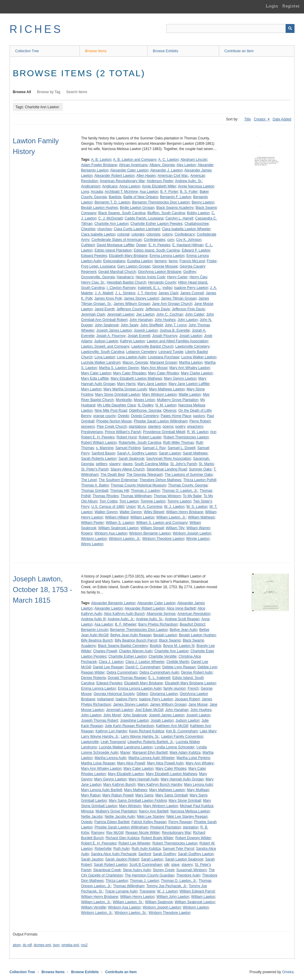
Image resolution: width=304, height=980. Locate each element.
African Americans (133, 165)
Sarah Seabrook (131, 459)
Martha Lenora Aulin (110, 758)
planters (154, 427)
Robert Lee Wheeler (134, 843)
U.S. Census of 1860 (108, 507)
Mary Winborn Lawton (159, 394)
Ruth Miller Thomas (178, 443)
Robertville (103, 849)
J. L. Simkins (125, 293)
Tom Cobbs (109, 501)
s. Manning (105, 448)
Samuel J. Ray (154, 448)
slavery (115, 464)
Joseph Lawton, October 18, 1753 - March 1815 (42, 590)
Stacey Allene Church (128, 469)
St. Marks (206, 464)
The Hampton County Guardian (149, 875)
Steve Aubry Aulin (137, 870)
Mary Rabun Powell (118, 795)
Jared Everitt (104, 309)
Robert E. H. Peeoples (99, 843)
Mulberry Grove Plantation (177, 400)
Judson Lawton (106, 341)
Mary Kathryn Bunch (119, 785)
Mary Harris (126, 384)
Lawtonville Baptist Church (152, 346)
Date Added (282, 119)
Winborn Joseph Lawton (192, 533)
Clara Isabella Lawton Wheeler (186, 229)
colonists (153, 234)
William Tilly (175, 528)
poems (168, 427)
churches (105, 229)
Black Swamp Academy (175, 208)
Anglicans (110, 186)
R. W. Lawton (198, 432)
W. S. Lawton (197, 507)
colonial (123, 234)
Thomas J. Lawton (145, 491)
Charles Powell (105, 651)
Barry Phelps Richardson (158, 624)
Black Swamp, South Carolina (122, 213)
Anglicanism (91, 186)
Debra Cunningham (122, 672)
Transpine (147, 891)
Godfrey (190, 272)
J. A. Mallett (104, 293)
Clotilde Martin (178, 662)
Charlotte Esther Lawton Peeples (156, 224)
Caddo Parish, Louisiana (144, 218)
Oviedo (123, 416)
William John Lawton (173, 897)
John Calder (195, 314)
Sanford (145, 854)
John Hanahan (141, 320)
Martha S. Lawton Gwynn (119, 368)
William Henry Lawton (137, 897)
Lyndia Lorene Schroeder (175, 747)
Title (248, 119)
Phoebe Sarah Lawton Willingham (160, 421)
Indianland (105, 699)
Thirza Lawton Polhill (200, 480)
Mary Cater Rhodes (163, 373)
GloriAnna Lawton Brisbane (159, 272)
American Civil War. (173, 176)
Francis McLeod (192, 261)
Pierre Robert (200, 421)
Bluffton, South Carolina (166, 213)
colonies (138, 234)
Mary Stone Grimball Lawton (117, 394)
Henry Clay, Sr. (93, 282)
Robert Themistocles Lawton (186, 437)
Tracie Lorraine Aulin (121, 891)
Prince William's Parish (123, 432)
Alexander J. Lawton (166, 170)
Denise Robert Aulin (197, 672)
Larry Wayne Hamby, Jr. (100, 736)
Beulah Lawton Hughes (99, 208)
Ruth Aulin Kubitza (146, 849)
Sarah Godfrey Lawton (196, 854)
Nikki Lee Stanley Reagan (187, 817)
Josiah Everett (139, 336)
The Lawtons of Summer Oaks (189, 475)
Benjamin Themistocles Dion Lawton (161, 202)
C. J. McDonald (110, 218)
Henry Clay (198, 277)
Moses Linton (144, 400)
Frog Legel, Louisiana (98, 266)
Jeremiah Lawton (120, 314)
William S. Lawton (120, 523)
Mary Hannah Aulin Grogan (182, 779)
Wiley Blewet (154, 512)
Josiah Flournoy (165, 336)
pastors (199, 416)
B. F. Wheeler (126, 624)
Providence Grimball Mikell (164, 432)
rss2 (84, 945)
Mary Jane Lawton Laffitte (189, 384)
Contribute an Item (239, 51)
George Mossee (165, 266)
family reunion (175, 688)
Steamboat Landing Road (167, 469)
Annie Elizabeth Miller (159, 186)
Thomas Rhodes (105, 496)
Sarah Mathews (195, 453)
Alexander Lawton (109, 608)
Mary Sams (144, 795)
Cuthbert (88, 245)
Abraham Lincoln (194, 160)
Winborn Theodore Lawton (163, 539)
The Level (89, 480)
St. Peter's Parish (95, 469)
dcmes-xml (42, 945)
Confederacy (185, 234)
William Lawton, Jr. (171, 517)
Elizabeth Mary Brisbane (128, 256)
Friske (212, 261)
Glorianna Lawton (164, 694)
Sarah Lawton (170, 453)
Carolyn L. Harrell (179, 218)
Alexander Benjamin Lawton (113, 603)
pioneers (88, 427)
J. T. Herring (147, 293)
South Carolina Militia (151, 464)
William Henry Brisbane (185, 512)
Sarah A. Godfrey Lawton (137, 453)
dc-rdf (27, 945)
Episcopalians (114, 261)
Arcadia (97, 192)
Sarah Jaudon (92, 859)
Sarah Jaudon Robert (122, 859)
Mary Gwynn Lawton (180, 378)
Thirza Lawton (117, 881)
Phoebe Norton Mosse (114, 421)
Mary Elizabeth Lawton (126, 774)
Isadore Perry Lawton (191, 288)
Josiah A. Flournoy (111, 336)
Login (272, 6)
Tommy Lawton (179, 501)
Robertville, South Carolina (140, 443)
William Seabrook (159, 902)
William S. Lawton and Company (162, 523)
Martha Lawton (191, 362)
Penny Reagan (180, 822)
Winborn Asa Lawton (111, 533)
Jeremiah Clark (93, 314)
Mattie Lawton (190, 394)
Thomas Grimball (95, 491)
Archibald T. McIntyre (121, 192)
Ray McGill (115, 833)
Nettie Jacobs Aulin (120, 817)
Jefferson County (130, 309)
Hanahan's (125, 277)
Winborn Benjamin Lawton (150, 533)
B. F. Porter (169, 192)
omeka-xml (70, 945)
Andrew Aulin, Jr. (121, 619)
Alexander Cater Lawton (129, 170)
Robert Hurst (126, 437)
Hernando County (162, 282)
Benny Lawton (203, 202)
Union (131, 507)
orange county (104, 416)
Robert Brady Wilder (157, 838)
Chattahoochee (196, 224)
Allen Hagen (146, 176)
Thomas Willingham (136, 496)
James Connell (192, 293)
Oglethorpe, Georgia (145, 411)
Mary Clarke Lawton (197, 373)
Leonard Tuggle (171, 352)
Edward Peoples (109, 683)
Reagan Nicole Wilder (142, 833)
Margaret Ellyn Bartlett (150, 752)
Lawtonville (90, 742)
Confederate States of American (117, 240)
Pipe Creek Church (112, 427)
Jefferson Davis (158, 309)
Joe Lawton (145, 314)
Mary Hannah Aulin (144, 779)
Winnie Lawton (198, 539)
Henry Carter (177, 277)
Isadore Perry (126, 699)
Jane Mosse (198, 704)
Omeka (288, 972)
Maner (125, 752)
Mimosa (87, 811)
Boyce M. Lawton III (179, 646)
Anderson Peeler (160, 181)
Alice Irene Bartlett (181, 608)
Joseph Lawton (146, 330)
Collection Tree (27, 51)
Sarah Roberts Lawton (99, 459)
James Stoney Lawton (141, 298)
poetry (180, 427)
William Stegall (152, 528)
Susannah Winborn (191, 870)
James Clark (168, 293)
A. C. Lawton (168, 160)
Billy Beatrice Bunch (97, 640)
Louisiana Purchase (164, 357)
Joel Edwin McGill (149, 710)
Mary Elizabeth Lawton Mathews (136, 378)
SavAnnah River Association (168, 459)
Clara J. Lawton (111, 662)
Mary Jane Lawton (152, 384)
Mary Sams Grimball (171, 795)
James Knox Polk (108, 298)
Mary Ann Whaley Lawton (190, 368)
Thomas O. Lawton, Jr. (180, 491)
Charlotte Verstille (163, 656)
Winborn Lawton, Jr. (124, 539)
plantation (191, 827)
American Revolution (194, 614)
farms (173, 261)
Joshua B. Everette (175, 330)
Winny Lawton (92, 544)
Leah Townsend (113, 742)
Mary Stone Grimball (185, 801)
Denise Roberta (93, 678)
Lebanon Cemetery (141, 352)
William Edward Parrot (197, 891)
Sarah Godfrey (164, 854)
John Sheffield (151, 325)
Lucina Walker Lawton (199, 357)
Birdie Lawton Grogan (137, 208)
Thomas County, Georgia (188, 485)
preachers (195, 427)
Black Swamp (170, 640)
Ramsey (98, 833)
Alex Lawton (186, 165)
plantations (137, 427)
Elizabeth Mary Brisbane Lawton (190, 683)
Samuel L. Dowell (181, 448)
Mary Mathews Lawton (167, 389)
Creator (260, 119)
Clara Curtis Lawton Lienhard (137, 229)
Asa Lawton (149, 192)
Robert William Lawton (99, 443)
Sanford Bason (103, 453)
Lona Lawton (105, 357)
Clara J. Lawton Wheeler (145, 662)
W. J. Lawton (174, 507)
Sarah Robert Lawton (111, 865)
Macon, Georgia (135, 362)
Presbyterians (92, 432)
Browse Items (96, 51)
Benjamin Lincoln (95, 630)
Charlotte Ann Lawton (111, 224)
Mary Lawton (91, 389)
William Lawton (142, 517)
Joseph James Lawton (114, 330)
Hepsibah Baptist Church (126, 282)
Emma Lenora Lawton (167, 256)
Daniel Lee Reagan (108, 667)
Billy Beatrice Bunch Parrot (136, 640)
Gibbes (142, 694)
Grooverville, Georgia (98, 277)
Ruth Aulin (122, 849)
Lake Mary (208, 731)
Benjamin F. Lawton (176, 197)
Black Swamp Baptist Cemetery (123, 646)
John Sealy (129, 325)
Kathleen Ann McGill (172, 726)
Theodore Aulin (188, 875)
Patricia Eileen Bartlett (112, 822)
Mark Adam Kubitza (185, 752)
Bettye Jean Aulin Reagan (131, 635)
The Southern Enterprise (118, 480)
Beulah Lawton (165, 635)
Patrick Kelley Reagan (149, 822)
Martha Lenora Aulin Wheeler (151, 758)
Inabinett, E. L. (149, 288)
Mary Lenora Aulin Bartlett (102, 790)
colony (168, 234)
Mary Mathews (136, 790)
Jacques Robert (187, 699)
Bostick (155, 646)
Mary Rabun (91, 795)
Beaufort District (192, 624)
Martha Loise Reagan (98, 763)
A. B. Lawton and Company (135, 160)
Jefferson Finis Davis (188, 309)
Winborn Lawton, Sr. (131, 913)
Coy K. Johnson (189, 240)
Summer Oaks (200, 469)
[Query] (230, 28)
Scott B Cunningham (146, 865)
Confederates (154, 240)
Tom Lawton (129, 501)
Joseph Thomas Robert (100, 720)
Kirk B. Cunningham (182, 731)
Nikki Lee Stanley (151, 817)
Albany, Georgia (162, 165)
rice (213, 432)
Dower (141, 245)
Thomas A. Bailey (95, 485)
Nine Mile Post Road (111, 411)
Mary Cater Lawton (96, 373)
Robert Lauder (150, 437)
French (193, 688)
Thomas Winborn (167, 496)
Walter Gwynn (131, 512)
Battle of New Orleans (141, 197)
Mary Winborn (130, 806)
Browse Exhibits (166, 51)
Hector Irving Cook (150, 277)
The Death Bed (112, 475)
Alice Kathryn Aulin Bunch (124, 614)
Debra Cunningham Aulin (159, 672)
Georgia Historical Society (114, 694)
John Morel (112, 715)
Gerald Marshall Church (117, 272)
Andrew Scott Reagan (182, 619)
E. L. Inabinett (159, 678)
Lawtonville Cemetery (193, 346)
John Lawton (188, 320)
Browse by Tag (49, 92)
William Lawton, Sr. (128, 902)
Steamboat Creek (107, 870)
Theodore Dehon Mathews (160, 480)
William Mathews (201, 517)
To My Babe (192, 496)
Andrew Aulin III (93, 619)
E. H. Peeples (159, 245)
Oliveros (170, 411)
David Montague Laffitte (116, 245)
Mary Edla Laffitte (95, 378)
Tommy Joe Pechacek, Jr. (167, 886)
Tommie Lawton (153, 501)
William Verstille (94, 907)
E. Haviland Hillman (188, 245)
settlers (101, 464)
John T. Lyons (176, 325)
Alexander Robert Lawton (114, 176)
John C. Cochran (170, 314)
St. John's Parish (183, 464)
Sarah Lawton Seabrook (184, 859)
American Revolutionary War (122, 181)
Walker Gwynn (106, 512)
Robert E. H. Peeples (98, 437)
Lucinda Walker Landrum (101, 362)
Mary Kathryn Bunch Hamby (160, 785)
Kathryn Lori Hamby (111, 731)
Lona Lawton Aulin (132, 357)
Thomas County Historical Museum (138, 485)
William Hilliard (117, 517)
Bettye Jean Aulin (184, 630)
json (56, 945)
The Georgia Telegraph (144, 475)
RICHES (36, 29)
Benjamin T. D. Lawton (112, 202)
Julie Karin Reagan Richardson (129, 726)
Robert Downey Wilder (193, 838)
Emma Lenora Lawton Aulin (140, 688)
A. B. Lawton (101, 160)
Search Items (77, 92)
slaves (127, 464)
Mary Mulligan (198, 790)
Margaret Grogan (163, 362)
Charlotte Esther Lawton (128, 656)
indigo (167, 288)
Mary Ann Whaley (199, 763)
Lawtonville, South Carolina (103, 352)
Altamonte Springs (161, 614)
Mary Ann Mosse (154, 368)
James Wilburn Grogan (132, 304)
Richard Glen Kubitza (122, 838)
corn (171, 240)
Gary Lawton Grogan (134, 266)
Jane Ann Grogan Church (172, 304)
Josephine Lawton (134, 720)
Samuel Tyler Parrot (178, 849)
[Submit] (290, 28)
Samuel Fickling (128, 448)
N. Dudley (146, 405)
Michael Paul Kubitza (197, 806)
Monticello (124, 400)
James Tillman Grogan (179, 298)
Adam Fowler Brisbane (99, 165)
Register (291, 6)
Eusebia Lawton (140, 261)
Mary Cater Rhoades (130, 373)
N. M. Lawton (166, 405)
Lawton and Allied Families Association (178, 341)
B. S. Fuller (189, 192)
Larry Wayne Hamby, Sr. (140, 736)
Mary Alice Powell (131, 763)
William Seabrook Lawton (118, 528)
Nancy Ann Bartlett (154, 811)
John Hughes (165, 320)
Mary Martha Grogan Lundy (125, 389)
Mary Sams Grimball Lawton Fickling (138, 801)
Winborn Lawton (94, 539)
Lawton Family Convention (182, 736)
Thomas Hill (119, 491)
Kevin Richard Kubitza (146, 731)
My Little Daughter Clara (117, 405)
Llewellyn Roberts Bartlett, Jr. (151, 742)
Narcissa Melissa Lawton (190, 811)
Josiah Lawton (191, 336)
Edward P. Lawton (196, 250)
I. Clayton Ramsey (121, 288)
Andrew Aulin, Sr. (188, 181)
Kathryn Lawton (132, 341)
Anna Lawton (130, 186)
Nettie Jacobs (92, 817)
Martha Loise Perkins (193, 758)
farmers (161, 261)
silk (167, 865)
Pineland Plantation (166, 827)
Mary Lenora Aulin (198, 785)
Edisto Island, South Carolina (157, 250)
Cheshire (88, 229)
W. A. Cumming (150, 507)
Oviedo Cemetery (145, 416)
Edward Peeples (94, 256)
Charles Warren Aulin (136, 651)
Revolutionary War (176, 833)
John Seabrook (107, 325)
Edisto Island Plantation (113, 250)
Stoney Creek (163, 870)
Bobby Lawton (198, 213)
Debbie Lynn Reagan (179, 667)
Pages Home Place (176, 416)
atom (17, 945)
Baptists (115, 197)
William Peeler (92, 523)
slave (175, 865)
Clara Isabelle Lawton (98, 234)
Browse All (22, 92)
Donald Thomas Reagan (127, 678)
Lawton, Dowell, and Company (105, 346)
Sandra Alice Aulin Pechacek (114, 854)
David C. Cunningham (143, 667)
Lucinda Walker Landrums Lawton (126, 747)
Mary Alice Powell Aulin (165, 763)
